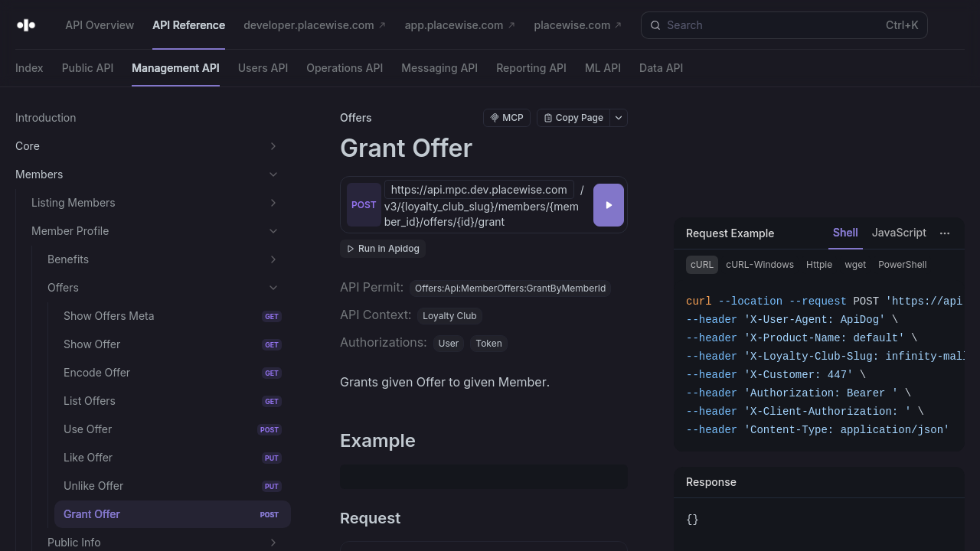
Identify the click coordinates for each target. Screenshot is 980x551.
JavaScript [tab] (899, 232)
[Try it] (609, 205)
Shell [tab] (846, 232)
